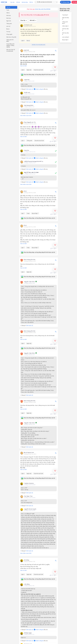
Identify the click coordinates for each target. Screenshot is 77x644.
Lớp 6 (23, 70)
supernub (26, 50)
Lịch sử (8, 26)
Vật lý (8, 13)
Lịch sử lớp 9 (66, 37)
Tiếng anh (9, 24)
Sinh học (9, 18)
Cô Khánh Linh (28, 25)
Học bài (12, 2)
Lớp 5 (23, 574)
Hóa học (9, 15)
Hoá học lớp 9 (65, 29)
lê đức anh (27, 92)
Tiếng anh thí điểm (10, 40)
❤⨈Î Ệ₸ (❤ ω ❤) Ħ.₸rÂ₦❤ (31, 172)
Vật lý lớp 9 (65, 26)
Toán (8, 10)
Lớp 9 (23, 41)
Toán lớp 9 (65, 15)
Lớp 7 (23, 213)
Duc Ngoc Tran (28, 496)
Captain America (29, 483)
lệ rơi (25, 191)
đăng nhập (40, 15)
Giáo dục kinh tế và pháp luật (11, 50)
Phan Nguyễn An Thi (30, 122)
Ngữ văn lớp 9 (65, 18)
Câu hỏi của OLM (38, 70)
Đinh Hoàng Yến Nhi (30, 260)
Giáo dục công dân (11, 37)
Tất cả (8, 7)
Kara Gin (27, 150)
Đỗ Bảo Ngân (28, 633)
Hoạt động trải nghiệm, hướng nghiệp (10, 45)
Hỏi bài (18, 2)
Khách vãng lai (39, 89)
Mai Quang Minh (29, 105)
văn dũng (26, 560)
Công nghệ (9, 34)
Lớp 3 (23, 141)
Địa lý (8, 29)
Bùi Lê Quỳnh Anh (29, 453)
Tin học (8, 32)
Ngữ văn (9, 21)
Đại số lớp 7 (35, 213)
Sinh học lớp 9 (65, 34)
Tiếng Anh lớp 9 (65, 23)
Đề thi (31, 2)
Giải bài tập (25, 2)
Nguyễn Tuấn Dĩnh (29, 282)
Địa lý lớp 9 (65, 40)
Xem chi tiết (23, 66)
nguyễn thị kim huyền (30, 509)
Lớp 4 (23, 272)
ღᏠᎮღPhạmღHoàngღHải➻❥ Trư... (34, 161)
